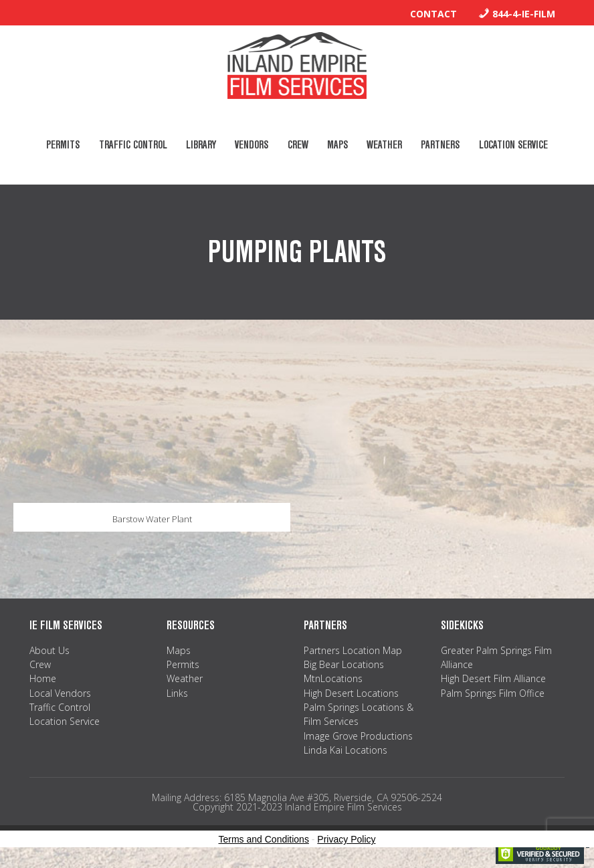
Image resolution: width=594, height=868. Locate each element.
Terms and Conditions (264, 841)
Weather (185, 680)
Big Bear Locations (344, 666)
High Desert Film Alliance (493, 680)
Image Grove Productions (358, 737)
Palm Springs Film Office (493, 694)
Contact (433, 14)
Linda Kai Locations (345, 752)
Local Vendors (60, 694)
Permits (183, 666)
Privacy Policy (346, 841)
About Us (50, 652)
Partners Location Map (353, 652)
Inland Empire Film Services (297, 66)
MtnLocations (333, 680)
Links (177, 694)
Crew (40, 666)
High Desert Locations (351, 694)
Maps (179, 652)
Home (43, 680)
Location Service (65, 723)
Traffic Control (60, 709)
